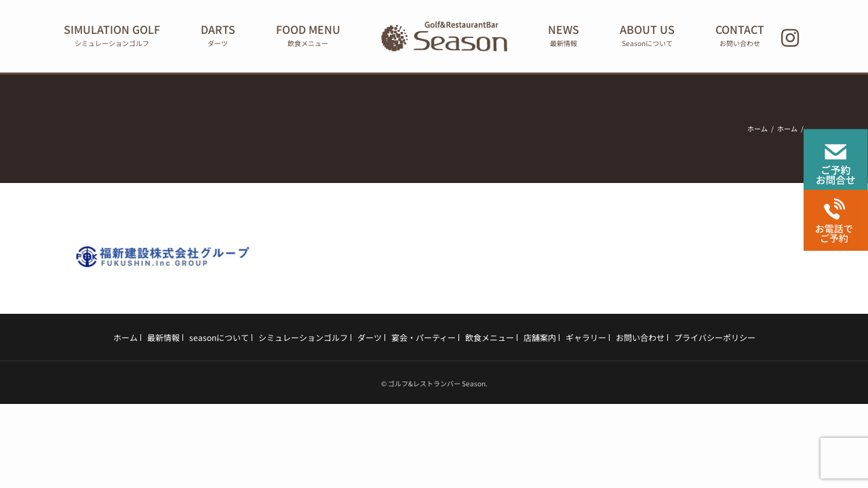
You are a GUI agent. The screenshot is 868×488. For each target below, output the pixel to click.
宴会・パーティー (423, 337)
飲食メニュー (490, 337)
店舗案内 (540, 337)
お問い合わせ (640, 337)
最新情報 (163, 337)
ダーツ (370, 337)
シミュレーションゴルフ (303, 337)
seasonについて (219, 337)
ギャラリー (586, 337)
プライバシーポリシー (715, 337)
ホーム (125, 337)
